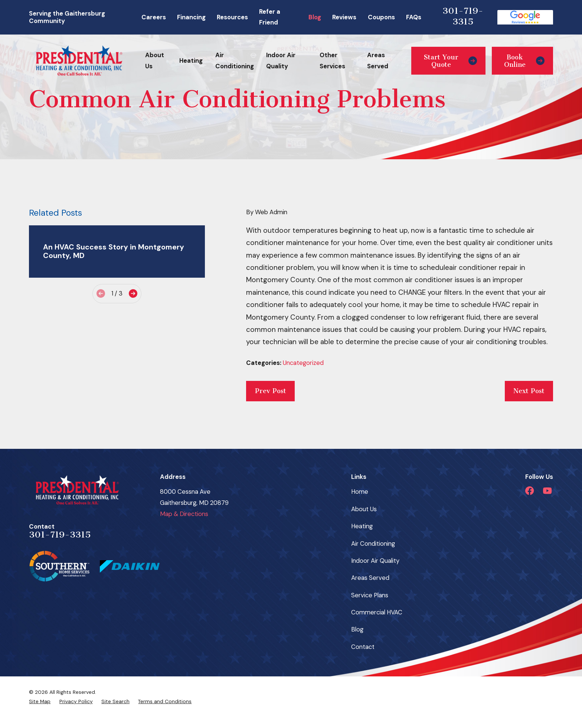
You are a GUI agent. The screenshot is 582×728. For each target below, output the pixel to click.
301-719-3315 (463, 16)
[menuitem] (40, 701)
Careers (154, 17)
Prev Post (271, 391)
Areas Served (370, 578)
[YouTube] (547, 491)
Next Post (529, 391)
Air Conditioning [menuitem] (235, 61)
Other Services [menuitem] (332, 61)
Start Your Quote (450, 61)
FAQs (414, 17)
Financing (191, 17)
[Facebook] (529, 491)
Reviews (344, 17)
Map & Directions (184, 514)
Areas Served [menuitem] (378, 61)
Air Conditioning (373, 543)
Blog (315, 17)
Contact (363, 647)
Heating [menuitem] (191, 61)
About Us (364, 509)
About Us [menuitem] (155, 61)
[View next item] (133, 293)
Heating (362, 526)
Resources (232, 17)
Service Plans (370, 595)
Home (360, 492)
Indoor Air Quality (375, 561)
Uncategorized (303, 363)
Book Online (524, 61)
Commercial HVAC (377, 612)
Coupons (381, 17)
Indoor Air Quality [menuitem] (281, 61)
